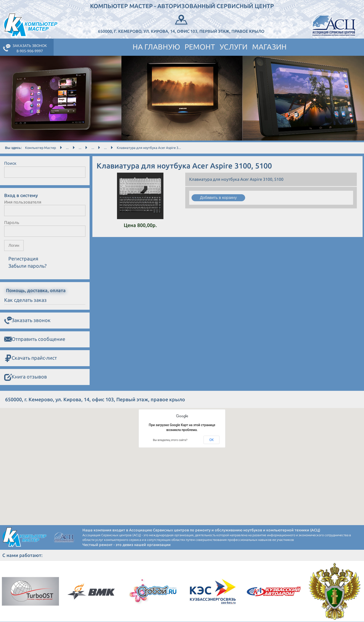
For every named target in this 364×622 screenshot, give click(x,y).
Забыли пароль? (28, 266)
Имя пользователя (23, 202)
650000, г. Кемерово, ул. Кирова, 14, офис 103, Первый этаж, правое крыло (181, 23)
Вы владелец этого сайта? (170, 440)
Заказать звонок (27, 321)
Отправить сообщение (35, 339)
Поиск (10, 163)
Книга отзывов (26, 377)
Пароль (12, 222)
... (67, 148)
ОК (212, 440)
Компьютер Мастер (41, 148)
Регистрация (23, 259)
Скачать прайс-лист (31, 358)
